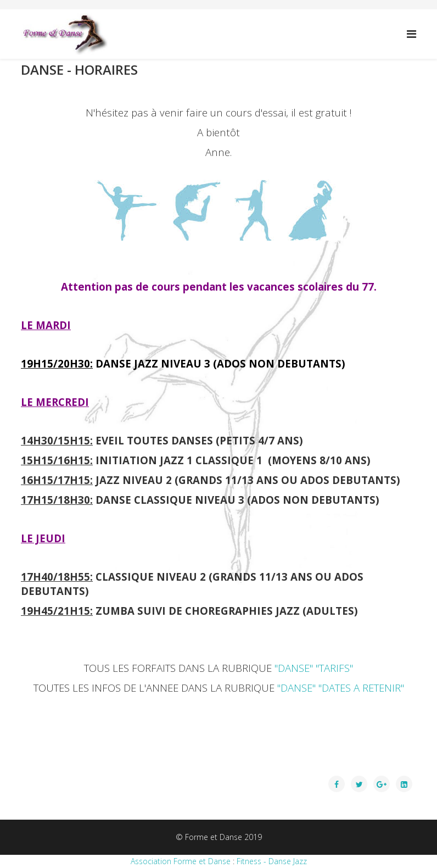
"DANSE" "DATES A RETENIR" (341, 688)
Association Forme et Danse (181, 861)
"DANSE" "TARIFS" (314, 668)
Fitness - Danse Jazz (272, 861)
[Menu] (411, 34)
